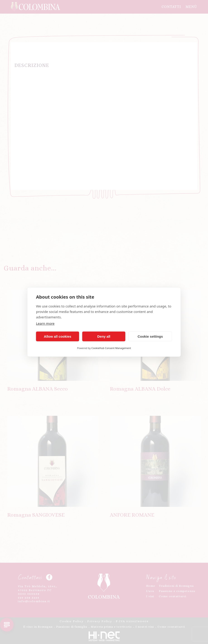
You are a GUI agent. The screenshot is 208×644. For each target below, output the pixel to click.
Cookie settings (150, 336)
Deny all (104, 336)
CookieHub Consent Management (111, 348)
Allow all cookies (58, 336)
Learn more (45, 323)
